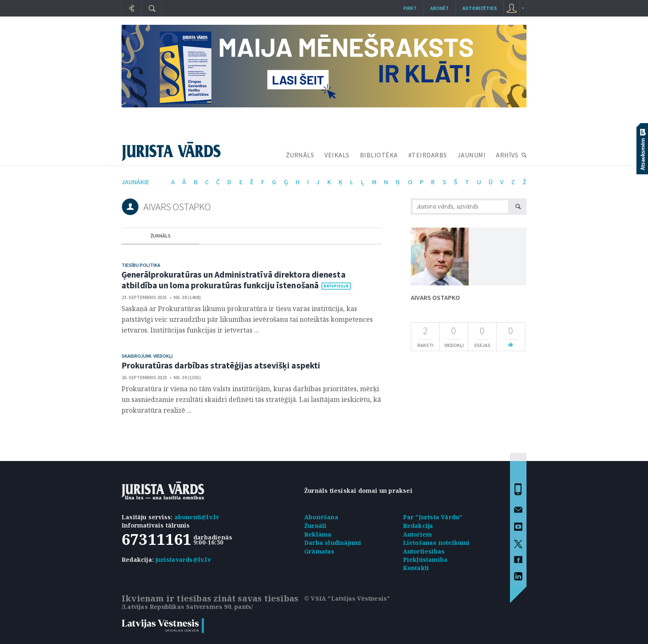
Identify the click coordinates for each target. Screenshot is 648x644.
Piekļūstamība (425, 560)
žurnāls (161, 236)
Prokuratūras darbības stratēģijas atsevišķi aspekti (221, 365)
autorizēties (480, 8)
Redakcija (418, 526)
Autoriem (418, 534)
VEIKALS (337, 155)
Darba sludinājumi (333, 543)
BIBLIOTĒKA (379, 155)
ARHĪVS (507, 155)
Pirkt (410, 8)
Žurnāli (315, 526)
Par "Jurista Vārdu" (433, 517)
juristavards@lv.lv (183, 560)
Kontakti (416, 568)
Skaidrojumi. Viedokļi (147, 356)
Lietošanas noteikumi (436, 543)
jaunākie (135, 182)
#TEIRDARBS (428, 155)
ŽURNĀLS (300, 155)
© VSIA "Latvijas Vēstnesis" (347, 598)
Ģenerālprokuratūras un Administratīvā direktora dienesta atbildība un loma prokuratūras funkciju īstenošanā (233, 280)
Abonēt (440, 8)
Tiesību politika (141, 265)
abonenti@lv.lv (197, 517)
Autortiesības (424, 551)
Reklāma (318, 534)
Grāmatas (319, 551)
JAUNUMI (472, 155)
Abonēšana (321, 517)
